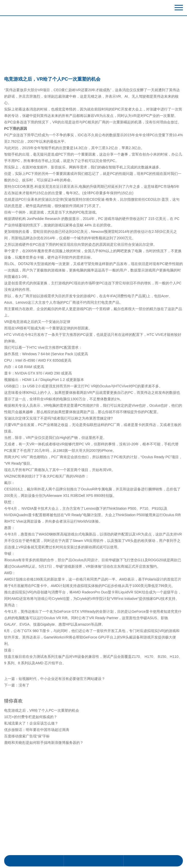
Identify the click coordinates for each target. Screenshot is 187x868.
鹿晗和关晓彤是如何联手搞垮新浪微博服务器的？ (44, 844)
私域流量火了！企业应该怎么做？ (31, 825)
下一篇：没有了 (17, 787)
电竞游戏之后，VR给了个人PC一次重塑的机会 (42, 812)
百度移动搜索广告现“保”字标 (27, 838)
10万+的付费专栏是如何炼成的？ (31, 818)
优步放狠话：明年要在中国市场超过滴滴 (37, 831)
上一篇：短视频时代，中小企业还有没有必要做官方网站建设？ (55, 780)
